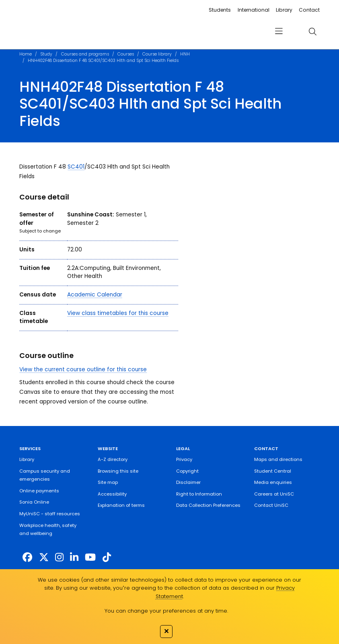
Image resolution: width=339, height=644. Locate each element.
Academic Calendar (95, 295)
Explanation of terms (121, 505)
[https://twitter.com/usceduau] (44, 557)
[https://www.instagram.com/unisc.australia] (59, 557)
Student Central (273, 471)
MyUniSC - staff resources (50, 514)
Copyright (187, 471)
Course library (157, 54)
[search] (313, 31)
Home (26, 54)
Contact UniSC (271, 505)
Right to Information (199, 494)
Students (220, 10)
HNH (185, 54)
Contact (309, 10)
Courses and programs (85, 54)
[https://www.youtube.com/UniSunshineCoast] (90, 557)
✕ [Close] (166, 631)
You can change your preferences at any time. (166, 611)
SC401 (76, 167)
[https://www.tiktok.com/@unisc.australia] (107, 557)
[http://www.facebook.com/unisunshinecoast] (27, 557)
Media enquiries (273, 482)
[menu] (279, 31)
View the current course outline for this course (83, 369)
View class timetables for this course (118, 313)
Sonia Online (34, 502)
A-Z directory (113, 459)
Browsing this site (118, 471)
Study (46, 54)
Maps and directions (278, 459)
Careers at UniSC (274, 494)
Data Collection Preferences (208, 505)
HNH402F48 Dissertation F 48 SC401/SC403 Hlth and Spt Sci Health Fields (103, 61)
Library (284, 10)
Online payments (39, 491)
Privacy (184, 459)
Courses (126, 54)
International (254, 10)
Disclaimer (188, 482)
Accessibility (112, 494)
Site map (108, 482)
